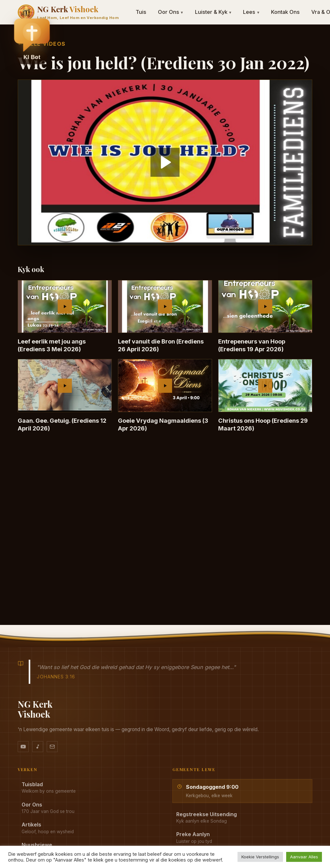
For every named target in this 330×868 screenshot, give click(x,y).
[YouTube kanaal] (23, 747)
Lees (251, 12)
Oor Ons (171, 12)
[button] (32, 36)
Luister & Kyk (213, 12)
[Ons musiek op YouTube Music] (38, 747)
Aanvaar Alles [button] (304, 857)
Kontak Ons (285, 12)
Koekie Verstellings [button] (260, 857)
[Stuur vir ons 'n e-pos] (52, 747)
